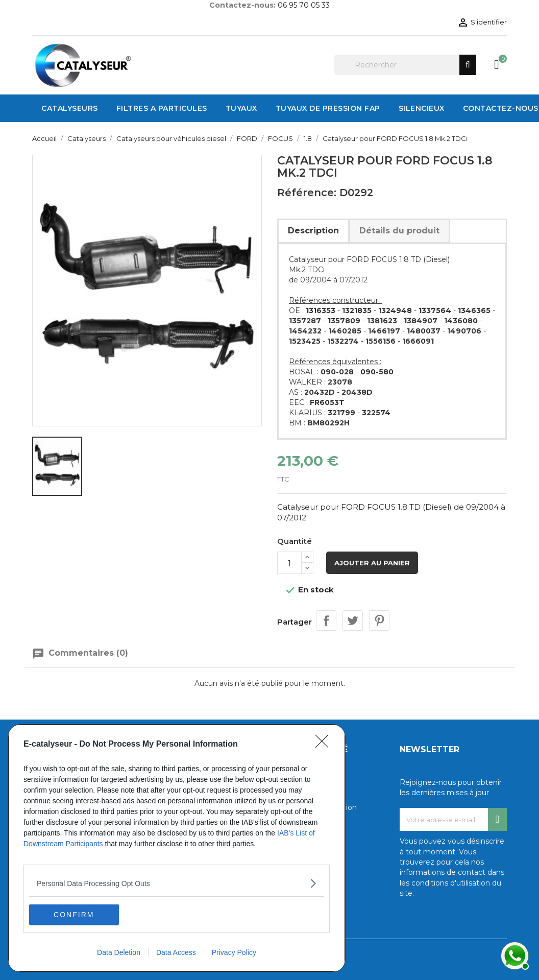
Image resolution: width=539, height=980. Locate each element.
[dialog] (177, 848)
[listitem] (177, 883)
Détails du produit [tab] (399, 231)
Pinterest (379, 620)
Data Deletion (119, 952)
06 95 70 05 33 (304, 5)
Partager (326, 620)
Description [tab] (313, 231)
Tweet (353, 620)
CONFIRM (77, 914)
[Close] (325, 745)
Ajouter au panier (372, 563)
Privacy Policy (234, 952)
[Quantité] (289, 563)
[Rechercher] (405, 65)
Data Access (176, 952)
